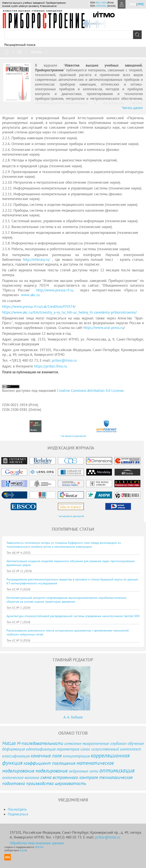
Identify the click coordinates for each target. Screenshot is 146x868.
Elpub (23, 850)
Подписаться (18, 814)
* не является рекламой (73, 436)
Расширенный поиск (20, 45)
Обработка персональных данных (37, 843)
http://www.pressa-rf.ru (55, 290)
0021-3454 (101, 3)
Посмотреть (17, 809)
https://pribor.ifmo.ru (51, 366)
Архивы (36, 52)
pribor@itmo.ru (64, 360)
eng (133, 4)
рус (141, 4)
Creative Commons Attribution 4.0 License (90, 391)
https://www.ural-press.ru (103, 328)
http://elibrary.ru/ (36, 260)
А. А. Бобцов (73, 717)
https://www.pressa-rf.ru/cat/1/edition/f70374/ (39, 307)
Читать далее (132, 108)
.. (30, 295)
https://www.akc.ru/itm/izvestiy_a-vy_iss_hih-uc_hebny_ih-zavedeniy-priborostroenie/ (69, 312)
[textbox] (73, 35)
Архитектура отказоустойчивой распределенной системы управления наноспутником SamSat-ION (73, 616)
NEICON (39, 847)
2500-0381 (101, 6)
